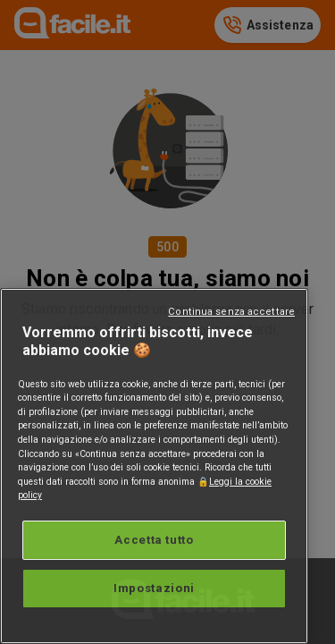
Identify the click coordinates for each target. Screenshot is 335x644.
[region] (154, 466)
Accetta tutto (154, 540)
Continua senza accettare (231, 312)
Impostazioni (154, 588)
